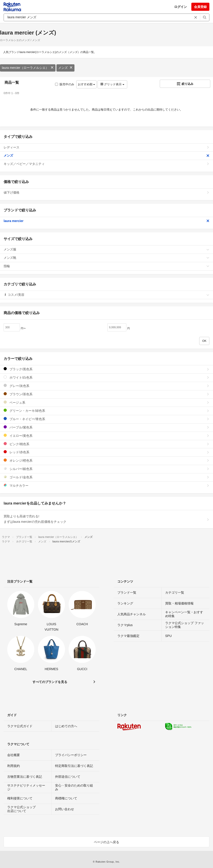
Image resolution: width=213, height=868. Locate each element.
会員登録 (200, 7)
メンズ (65, 68)
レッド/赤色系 (106, 452)
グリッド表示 (112, 84)
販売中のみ (65, 84)
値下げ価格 (106, 192)
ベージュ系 (106, 402)
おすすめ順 (87, 84)
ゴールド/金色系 (106, 477)
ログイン (181, 7)
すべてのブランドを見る (50, 682)
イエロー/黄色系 (106, 436)
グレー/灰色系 (106, 386)
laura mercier (106, 221)
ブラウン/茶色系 (106, 394)
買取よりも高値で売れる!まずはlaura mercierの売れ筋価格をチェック (106, 519)
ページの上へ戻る (106, 842)
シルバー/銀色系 (106, 469)
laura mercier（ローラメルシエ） (28, 68)
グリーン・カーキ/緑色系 (106, 411)
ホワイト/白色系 (106, 377)
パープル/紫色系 (106, 427)
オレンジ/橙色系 (106, 460)
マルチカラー (106, 485)
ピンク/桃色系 (106, 444)
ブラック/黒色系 (106, 369)
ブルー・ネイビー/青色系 (106, 419)
